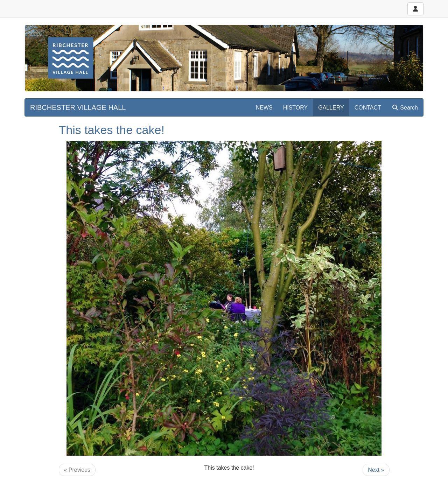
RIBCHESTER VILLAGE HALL (78, 107)
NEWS (264, 108)
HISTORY (296, 108)
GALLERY (331, 108)
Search (405, 108)
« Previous (77, 470)
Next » (376, 470)
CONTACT (368, 108)
